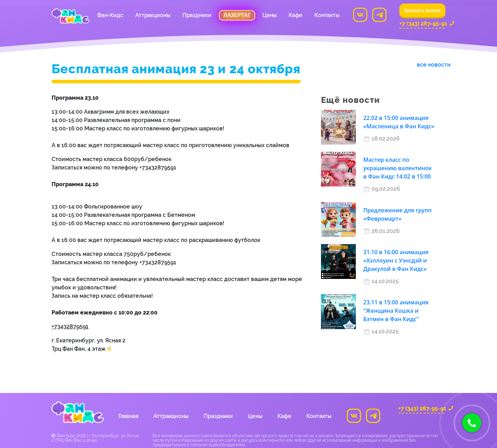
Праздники (197, 15)
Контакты (327, 15)
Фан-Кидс (110, 15)
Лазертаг (237, 15)
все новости (434, 65)
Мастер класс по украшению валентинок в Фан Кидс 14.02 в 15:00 (397, 168)
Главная (128, 416)
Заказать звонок (422, 10)
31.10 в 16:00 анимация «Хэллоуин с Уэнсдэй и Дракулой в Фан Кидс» (396, 260)
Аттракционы (153, 15)
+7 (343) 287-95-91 (422, 24)
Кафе (296, 15)
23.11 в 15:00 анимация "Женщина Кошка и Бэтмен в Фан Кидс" (396, 311)
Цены (270, 15)
